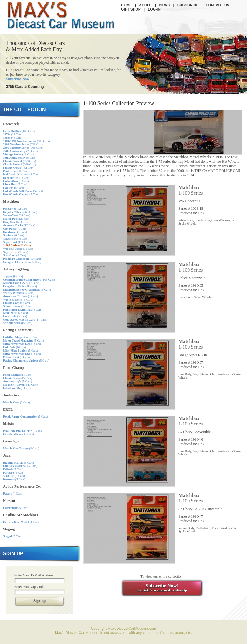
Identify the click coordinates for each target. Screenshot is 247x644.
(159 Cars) (19, 161)
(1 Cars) (18, 375)
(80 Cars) (22, 259)
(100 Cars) (19, 131)
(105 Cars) (29, 280)
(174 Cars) (17, 242)
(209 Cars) (19, 164)
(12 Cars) (16, 209)
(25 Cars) (20, 151)
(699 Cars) (20, 212)
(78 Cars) (19, 249)
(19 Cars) (18, 154)
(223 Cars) (23, 144)
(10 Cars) (20, 286)
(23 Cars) (13, 134)
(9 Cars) (20, 158)
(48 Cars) (20, 385)
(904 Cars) (26, 141)
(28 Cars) (17, 219)
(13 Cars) (17, 178)
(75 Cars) (22, 283)
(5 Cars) (16, 181)
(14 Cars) (25, 320)
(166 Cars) (23, 148)
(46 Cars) (13, 138)
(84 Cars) (19, 168)
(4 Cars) (13, 494)
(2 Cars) (15, 232)
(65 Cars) (17, 215)
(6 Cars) (14, 188)
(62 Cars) (15, 222)
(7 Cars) (15, 313)
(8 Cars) (16, 171)
